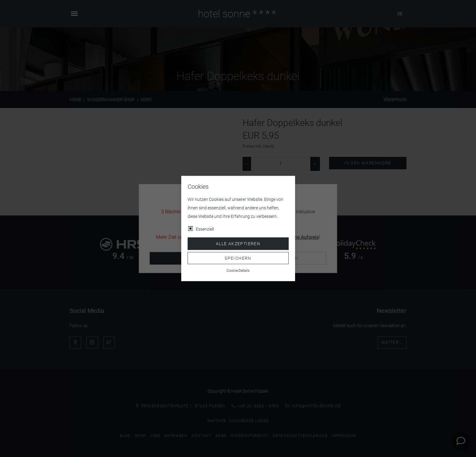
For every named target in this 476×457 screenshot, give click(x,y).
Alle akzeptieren (238, 244)
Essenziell (205, 229)
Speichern (238, 258)
